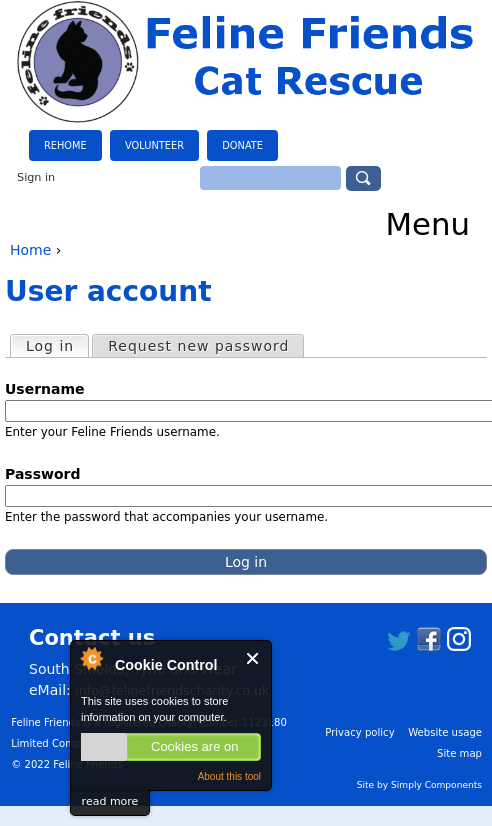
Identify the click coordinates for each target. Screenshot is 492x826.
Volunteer (154, 145)
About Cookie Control (91, 658)
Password (49, 474)
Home (30, 250)
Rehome (65, 145)
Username (51, 389)
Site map (459, 753)
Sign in (36, 177)
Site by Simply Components (419, 785)
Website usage (445, 732)
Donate (242, 145)
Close (253, 658)
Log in (57, 345)
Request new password (198, 346)
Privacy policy (359, 732)
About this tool (229, 776)
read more (110, 801)
